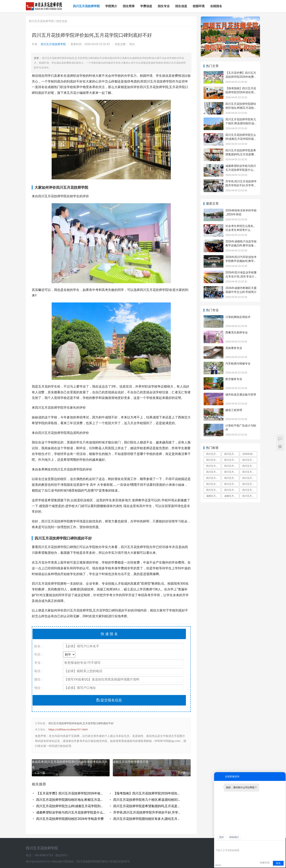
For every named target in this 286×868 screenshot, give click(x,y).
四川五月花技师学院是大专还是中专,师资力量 (232, 466)
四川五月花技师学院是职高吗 (232, 484)
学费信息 (146, 6)
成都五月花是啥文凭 (214, 496)
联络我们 (234, 837)
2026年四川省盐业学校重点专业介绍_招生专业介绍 (241, 276)
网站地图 (58, 862)
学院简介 (111, 6)
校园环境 (199, 6)
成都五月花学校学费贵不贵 (131, 762)
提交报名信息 (109, 700)
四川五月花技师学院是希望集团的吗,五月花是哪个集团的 (148, 806)
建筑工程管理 (234, 410)
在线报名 (216, 6)
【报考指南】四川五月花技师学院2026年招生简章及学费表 (148, 793)
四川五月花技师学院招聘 (250, 472)
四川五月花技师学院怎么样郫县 (214, 490)
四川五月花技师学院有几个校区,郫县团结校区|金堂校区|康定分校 (148, 800)
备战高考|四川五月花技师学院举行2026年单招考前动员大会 (70, 764)
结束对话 (265, 863)
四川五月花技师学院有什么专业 (250, 484)
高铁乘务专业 (234, 348)
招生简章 (129, 6)
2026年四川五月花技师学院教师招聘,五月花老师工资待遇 (250, 454)
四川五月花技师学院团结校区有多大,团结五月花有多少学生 (148, 819)
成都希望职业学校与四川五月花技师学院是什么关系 (71, 812)
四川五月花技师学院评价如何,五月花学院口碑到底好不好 (81, 723)
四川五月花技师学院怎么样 (232, 460)
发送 (278, 863)
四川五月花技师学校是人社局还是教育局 (214, 484)
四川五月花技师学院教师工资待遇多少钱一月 (232, 478)
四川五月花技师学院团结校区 (214, 478)
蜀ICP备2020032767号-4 (39, 862)
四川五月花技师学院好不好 (250, 460)
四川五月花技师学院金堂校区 (232, 472)
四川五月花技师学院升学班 (250, 478)
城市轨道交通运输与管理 (241, 395)
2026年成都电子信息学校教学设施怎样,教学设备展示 (241, 245)
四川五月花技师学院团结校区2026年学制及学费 (70, 819)
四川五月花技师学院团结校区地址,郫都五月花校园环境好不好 (71, 800)
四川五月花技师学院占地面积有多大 (232, 454)
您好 (221, 837)
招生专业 (164, 6)
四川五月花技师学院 (86, 6)
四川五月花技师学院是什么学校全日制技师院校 (250, 496)
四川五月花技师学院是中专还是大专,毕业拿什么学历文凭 (214, 454)
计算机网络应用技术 (238, 317)
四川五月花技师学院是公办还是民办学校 (232, 490)
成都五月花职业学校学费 (232, 496)
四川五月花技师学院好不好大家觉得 (250, 490)
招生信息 (181, 6)
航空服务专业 (234, 379)
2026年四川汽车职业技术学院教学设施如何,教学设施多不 (241, 261)
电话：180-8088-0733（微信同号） (48, 855)
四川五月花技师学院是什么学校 (214, 466)
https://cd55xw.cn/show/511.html (68, 729)
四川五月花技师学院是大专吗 (250, 466)
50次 (132, 44)
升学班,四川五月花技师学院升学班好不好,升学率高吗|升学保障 (148, 812)
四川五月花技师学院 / (43, 21)
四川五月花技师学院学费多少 (214, 460)
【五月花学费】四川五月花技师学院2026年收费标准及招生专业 (71, 793)
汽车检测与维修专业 (238, 364)
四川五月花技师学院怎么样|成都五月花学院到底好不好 (71, 806)
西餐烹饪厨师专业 (237, 332)
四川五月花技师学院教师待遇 (214, 472)
